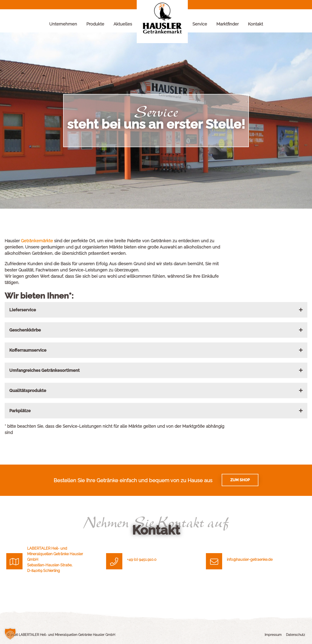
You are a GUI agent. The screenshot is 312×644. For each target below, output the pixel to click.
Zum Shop (240, 480)
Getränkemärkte (37, 241)
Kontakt (255, 24)
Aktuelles (123, 24)
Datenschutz (296, 635)
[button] (10, 634)
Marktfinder (227, 24)
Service (200, 24)
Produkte (95, 24)
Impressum (273, 635)
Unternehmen (63, 24)
